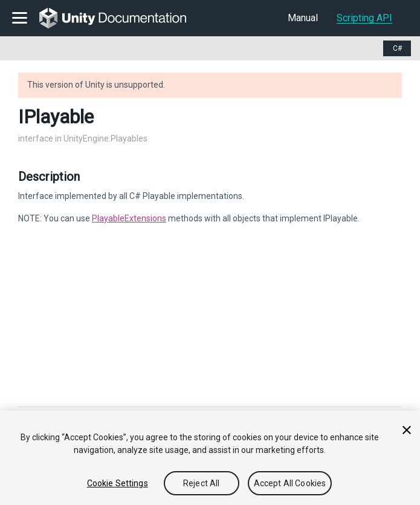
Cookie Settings (118, 483)
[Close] (407, 430)
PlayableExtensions (129, 218)
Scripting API (364, 18)
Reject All (201, 483)
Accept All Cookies (290, 483)
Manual (303, 18)
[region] (210, 458)
